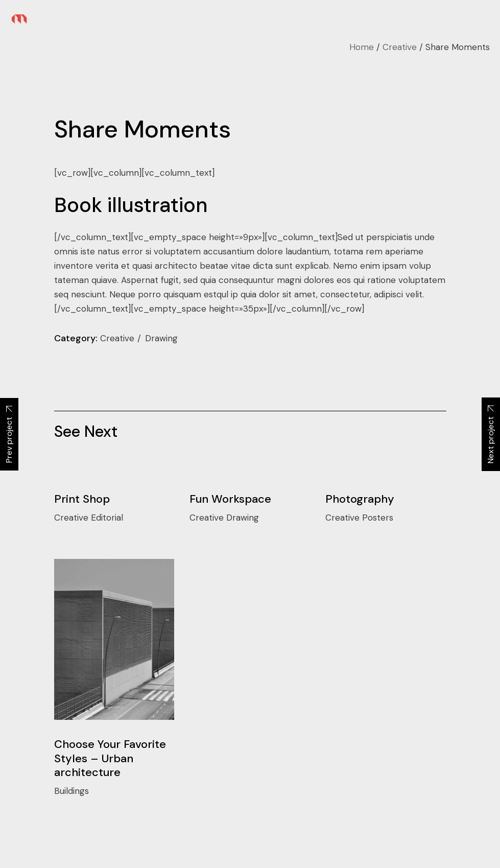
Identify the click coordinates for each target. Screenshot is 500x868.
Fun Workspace (230, 499)
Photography (360, 499)
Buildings (72, 791)
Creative (118, 338)
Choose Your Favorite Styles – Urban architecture (110, 758)
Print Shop (82, 499)
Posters (378, 518)
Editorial (107, 518)
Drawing (161, 338)
